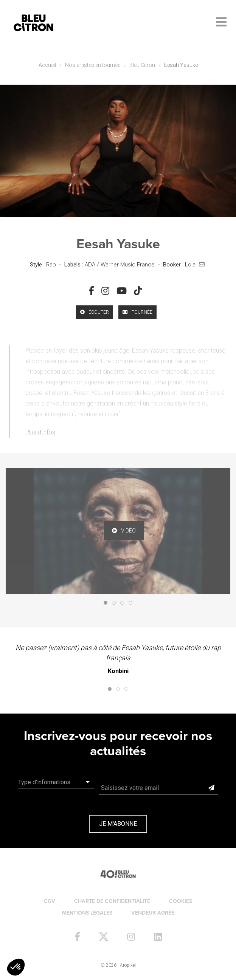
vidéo (124, 531)
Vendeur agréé (153, 913)
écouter (95, 312)
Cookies (181, 901)
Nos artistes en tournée (93, 65)
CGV (50, 901)
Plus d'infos (40, 432)
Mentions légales (87, 913)
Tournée (137, 312)
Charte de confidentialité (112, 901)
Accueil (47, 65)
